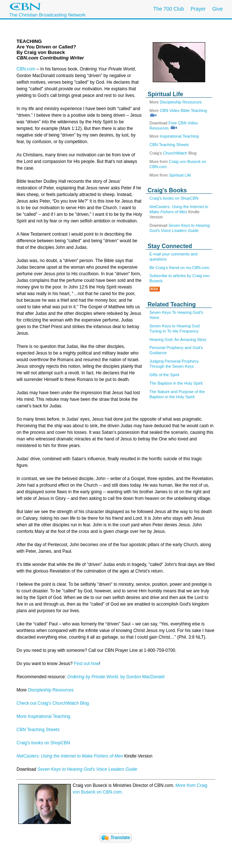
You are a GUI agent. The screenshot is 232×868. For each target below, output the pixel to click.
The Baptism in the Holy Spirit (176, 383)
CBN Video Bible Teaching (183, 110)
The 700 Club (168, 9)
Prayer (198, 9)
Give (217, 9)
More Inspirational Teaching (43, 716)
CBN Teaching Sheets (169, 145)
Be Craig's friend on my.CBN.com (179, 268)
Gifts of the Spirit (164, 375)
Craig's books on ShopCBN (174, 198)
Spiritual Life (180, 175)
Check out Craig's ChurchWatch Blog (53, 703)
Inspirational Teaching (179, 136)
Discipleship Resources (181, 102)
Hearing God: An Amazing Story (178, 339)
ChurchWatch (175, 153)
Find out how (86, 664)
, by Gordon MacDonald (116, 677)
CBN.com (26, 69)
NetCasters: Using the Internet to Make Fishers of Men (70, 756)
